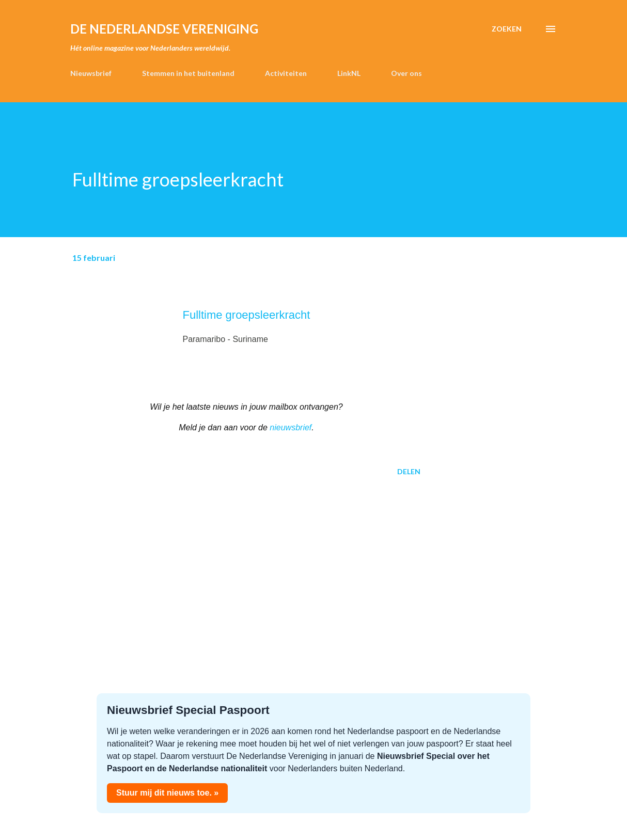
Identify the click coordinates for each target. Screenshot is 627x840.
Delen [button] (409, 471)
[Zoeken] (507, 29)
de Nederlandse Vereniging (164, 29)
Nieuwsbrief (91, 73)
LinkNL (349, 73)
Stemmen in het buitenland (188, 73)
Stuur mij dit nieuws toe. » (167, 793)
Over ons (406, 73)
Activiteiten (286, 73)
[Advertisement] (246, 565)
